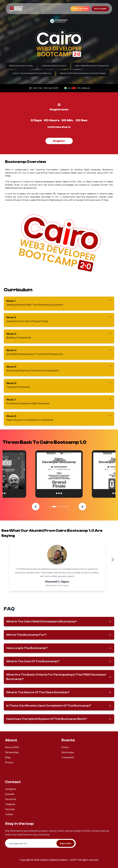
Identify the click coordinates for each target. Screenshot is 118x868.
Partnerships (12, 752)
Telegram (10, 804)
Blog (8, 757)
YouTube (10, 809)
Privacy (9, 762)
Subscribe (65, 843)
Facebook (11, 799)
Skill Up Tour (80, 9)
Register (59, 141)
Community (68, 757)
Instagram (11, 789)
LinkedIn (10, 794)
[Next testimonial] (113, 560)
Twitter (9, 814)
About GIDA (12, 747)
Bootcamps (68, 752)
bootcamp (100, 9)
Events (65, 747)
